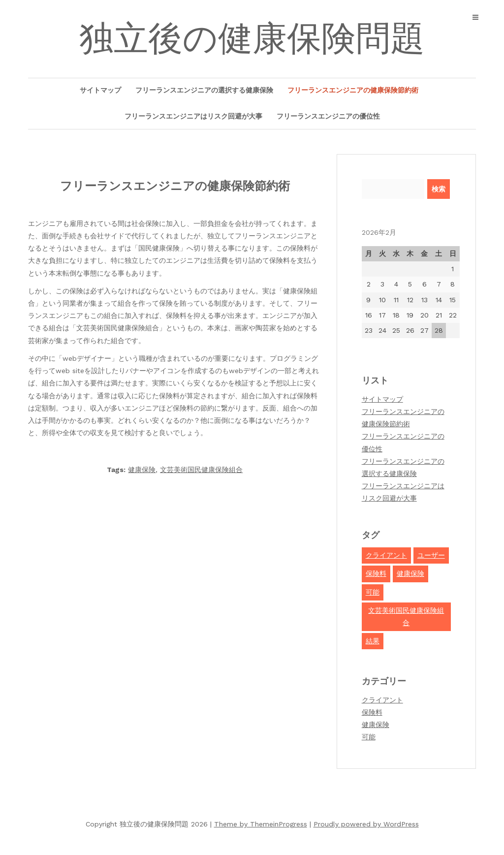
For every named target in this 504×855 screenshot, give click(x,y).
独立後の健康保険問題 (252, 38)
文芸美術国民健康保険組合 (201, 470)
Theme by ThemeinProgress (261, 824)
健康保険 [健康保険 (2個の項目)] (410, 573)
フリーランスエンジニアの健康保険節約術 (353, 90)
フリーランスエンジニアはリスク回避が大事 (193, 116)
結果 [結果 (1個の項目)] (373, 641)
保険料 (372, 712)
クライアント (382, 700)
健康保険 (142, 470)
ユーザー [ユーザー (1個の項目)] (431, 555)
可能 (369, 737)
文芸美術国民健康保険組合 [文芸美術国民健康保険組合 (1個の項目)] (406, 617)
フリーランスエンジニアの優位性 (328, 116)
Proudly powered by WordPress (366, 824)
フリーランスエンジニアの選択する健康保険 (204, 90)
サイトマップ (100, 90)
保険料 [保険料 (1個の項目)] (376, 573)
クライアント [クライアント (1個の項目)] (386, 555)
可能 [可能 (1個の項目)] (373, 592)
